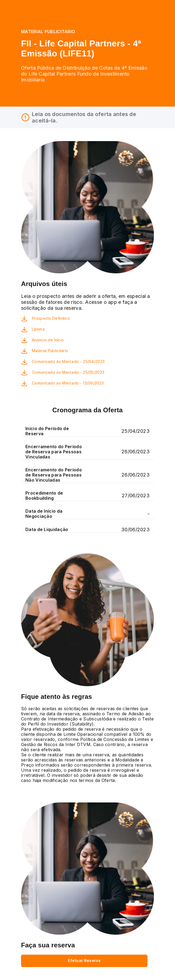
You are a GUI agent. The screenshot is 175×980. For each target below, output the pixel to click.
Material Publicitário (50, 351)
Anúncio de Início (48, 340)
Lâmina (38, 329)
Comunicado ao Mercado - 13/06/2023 (68, 383)
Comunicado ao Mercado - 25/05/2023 (68, 372)
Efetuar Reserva (84, 960)
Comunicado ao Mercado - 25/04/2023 (68, 361)
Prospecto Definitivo (51, 318)
